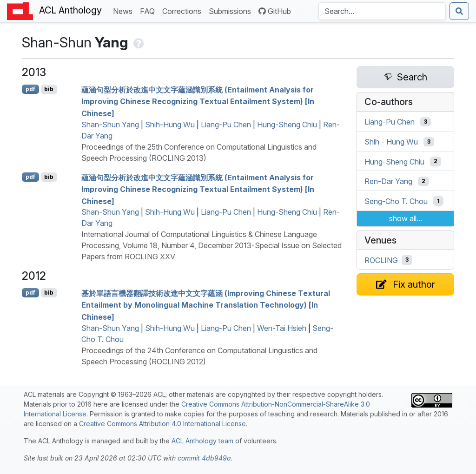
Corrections (184, 10)
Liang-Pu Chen (226, 125)
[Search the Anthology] (382, 11)
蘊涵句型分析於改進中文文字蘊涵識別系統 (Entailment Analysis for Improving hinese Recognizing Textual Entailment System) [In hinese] (198, 101)
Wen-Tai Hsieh (282, 328)
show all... (406, 218)
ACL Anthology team (202, 441)
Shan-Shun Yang (110, 125)
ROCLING (381, 260)
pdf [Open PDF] (30, 89)
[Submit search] (459, 11)
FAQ (149, 10)
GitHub (275, 11)
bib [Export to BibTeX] (49, 89)
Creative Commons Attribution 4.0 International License (162, 424)
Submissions (232, 10)
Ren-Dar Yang (388, 181)
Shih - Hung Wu (391, 142)
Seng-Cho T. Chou (396, 201)
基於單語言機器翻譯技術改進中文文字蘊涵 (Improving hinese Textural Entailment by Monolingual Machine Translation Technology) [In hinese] (206, 305)
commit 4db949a (204, 458)
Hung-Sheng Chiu (287, 125)
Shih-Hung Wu (170, 125)
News (125, 10)
